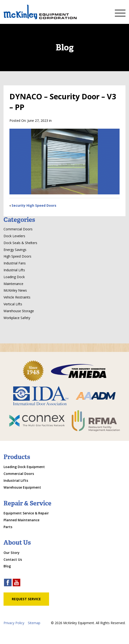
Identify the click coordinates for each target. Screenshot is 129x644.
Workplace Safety (17, 318)
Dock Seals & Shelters (20, 243)
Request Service (26, 599)
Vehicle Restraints (17, 297)
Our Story (12, 553)
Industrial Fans (15, 263)
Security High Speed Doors (34, 205)
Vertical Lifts (13, 304)
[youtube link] (17, 583)
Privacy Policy (14, 623)
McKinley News (15, 290)
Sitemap (34, 623)
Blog (7, 566)
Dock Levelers (14, 236)
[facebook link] (8, 583)
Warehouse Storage (19, 311)
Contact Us (13, 559)
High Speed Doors (17, 256)
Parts (8, 527)
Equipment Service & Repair (26, 513)
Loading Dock (14, 277)
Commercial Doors (18, 229)
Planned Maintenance (21, 520)
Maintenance (13, 284)
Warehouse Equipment (22, 487)
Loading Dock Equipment (24, 467)
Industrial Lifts (14, 270)
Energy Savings (15, 250)
